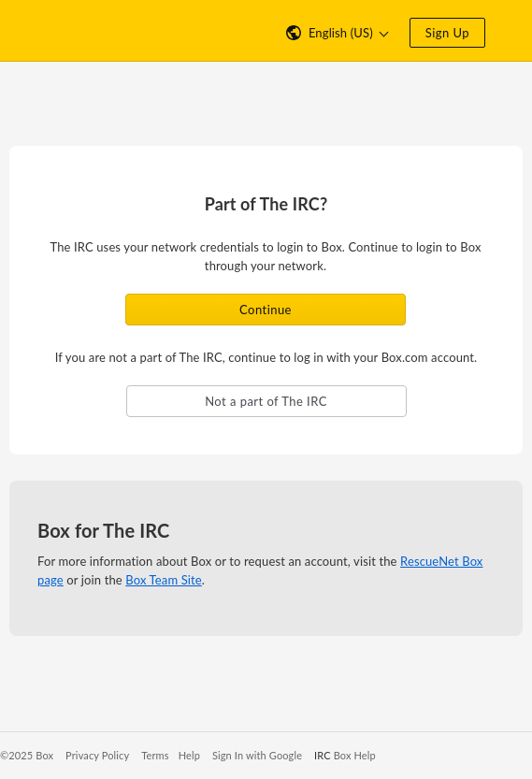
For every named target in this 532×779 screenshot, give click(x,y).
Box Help (355, 755)
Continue (266, 310)
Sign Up (447, 33)
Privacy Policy (97, 755)
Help (189, 755)
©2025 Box (27, 755)
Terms (155, 755)
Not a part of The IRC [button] (266, 401)
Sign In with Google (257, 755)
